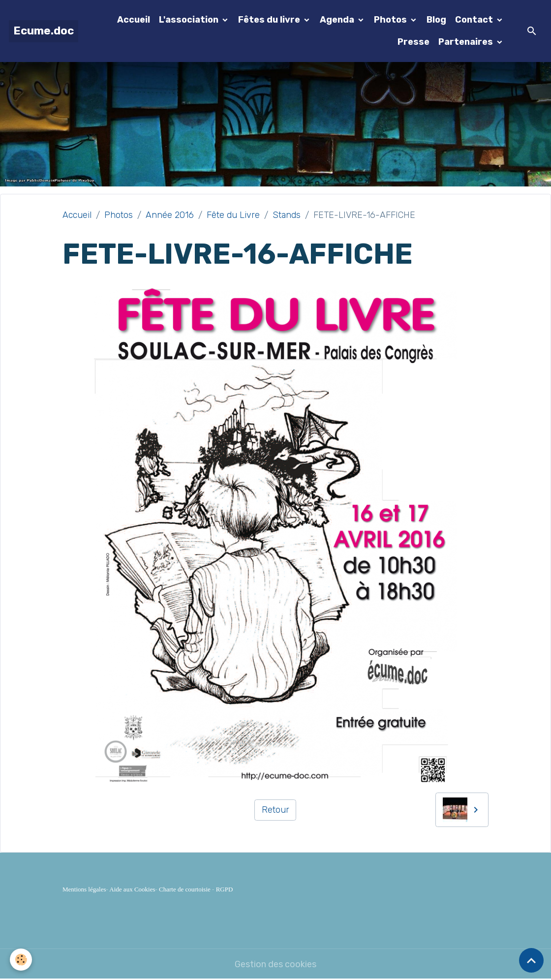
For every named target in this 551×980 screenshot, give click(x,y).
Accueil (134, 20)
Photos (391, 20)
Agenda (338, 20)
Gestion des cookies (275, 964)
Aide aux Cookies (132, 889)
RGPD (225, 889)
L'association (190, 20)
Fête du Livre (233, 215)
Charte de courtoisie (185, 889)
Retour (275, 810)
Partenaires (467, 42)
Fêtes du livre (270, 20)
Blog (436, 20)
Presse (413, 42)
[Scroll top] (531, 960)
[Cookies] (21, 960)
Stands (287, 215)
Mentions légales (84, 889)
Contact (475, 20)
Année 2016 (170, 215)
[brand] (44, 31)
